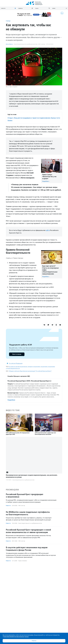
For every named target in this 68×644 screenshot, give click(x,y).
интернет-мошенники (34, 366)
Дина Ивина (9, 44)
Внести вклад (17, 354)
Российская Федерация (16, 363)
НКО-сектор (42, 44)
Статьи (8, 21)
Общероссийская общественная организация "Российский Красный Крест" (30, 371)
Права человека (23, 561)
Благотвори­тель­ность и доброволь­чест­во (26, 44)
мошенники (44, 366)
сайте (48, 230)
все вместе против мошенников (18, 366)
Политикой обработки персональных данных (16, 637)
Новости (8, 505)
